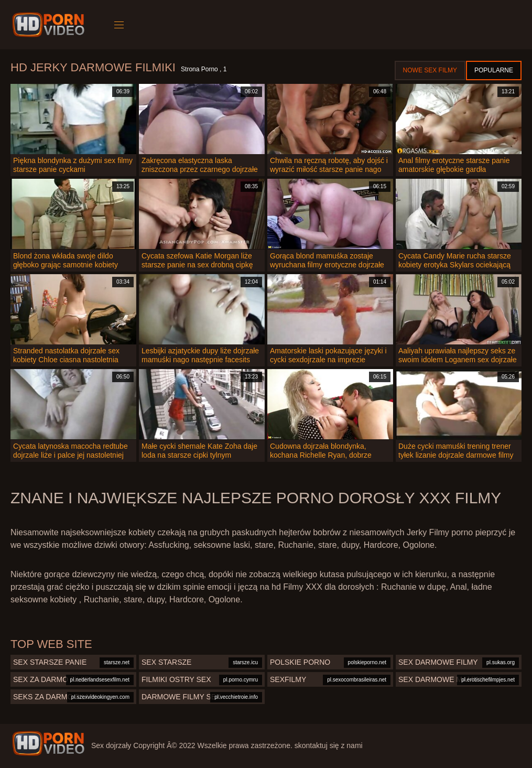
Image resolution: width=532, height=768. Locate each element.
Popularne (494, 70)
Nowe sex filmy (430, 70)
